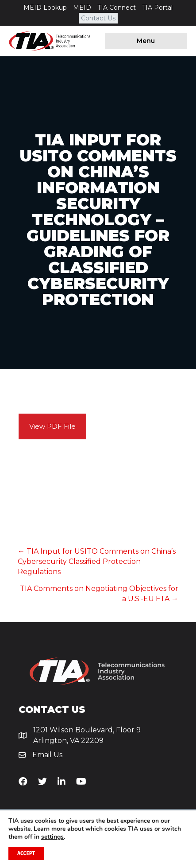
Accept (26, 853)
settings (52, 837)
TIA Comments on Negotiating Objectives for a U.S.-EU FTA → (99, 594)
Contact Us (98, 18)
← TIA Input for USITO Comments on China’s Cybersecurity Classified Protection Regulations (97, 561)
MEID (82, 8)
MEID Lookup (45, 8)
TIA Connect (117, 8)
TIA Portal (157, 8)
